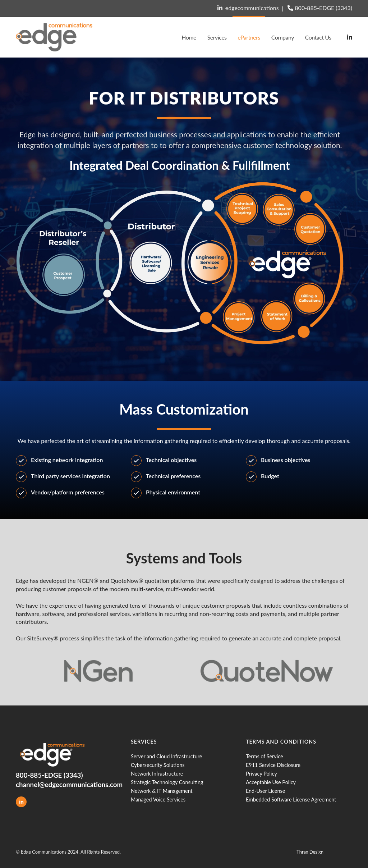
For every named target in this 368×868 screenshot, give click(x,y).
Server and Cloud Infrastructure (166, 756)
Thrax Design (310, 852)
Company (283, 37)
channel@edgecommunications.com (69, 785)
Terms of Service (264, 756)
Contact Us (318, 37)
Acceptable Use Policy (271, 782)
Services (217, 37)
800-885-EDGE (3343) (323, 8)
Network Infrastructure (157, 774)
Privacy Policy (261, 774)
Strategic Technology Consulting (167, 782)
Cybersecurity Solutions (158, 765)
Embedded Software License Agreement (291, 800)
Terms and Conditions (281, 742)
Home (189, 37)
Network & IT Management (162, 791)
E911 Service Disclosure (273, 765)
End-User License (265, 791)
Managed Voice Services (158, 800)
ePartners (249, 37)
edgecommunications (252, 8)
